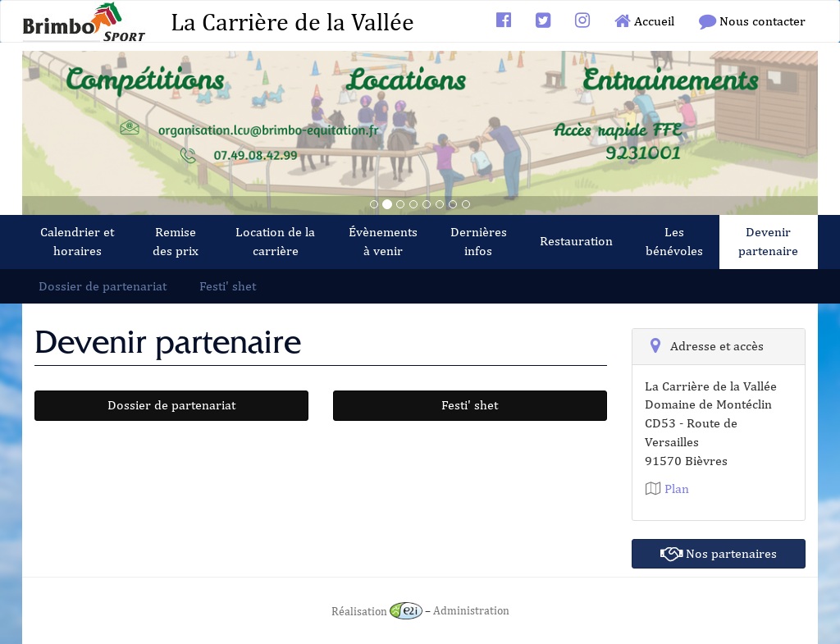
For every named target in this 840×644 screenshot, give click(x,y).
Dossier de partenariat (103, 286)
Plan (667, 489)
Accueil (644, 21)
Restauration (576, 241)
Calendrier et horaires (77, 241)
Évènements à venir (383, 241)
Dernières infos (479, 241)
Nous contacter (752, 21)
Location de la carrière (275, 241)
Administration (471, 611)
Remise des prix (176, 241)
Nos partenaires (719, 553)
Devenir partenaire (768, 241)
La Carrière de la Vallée (292, 21)
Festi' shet (228, 286)
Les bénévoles (674, 241)
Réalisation (377, 611)
